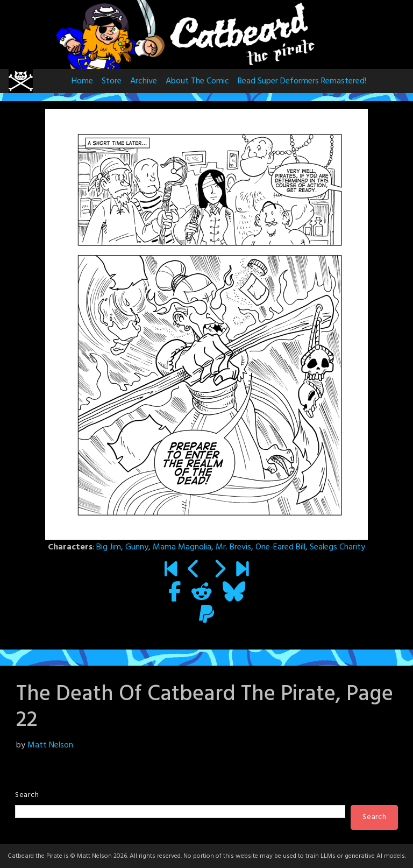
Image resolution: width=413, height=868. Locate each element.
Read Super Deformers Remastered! (302, 81)
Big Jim (109, 547)
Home (82, 81)
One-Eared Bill (280, 547)
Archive (144, 81)
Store (112, 81)
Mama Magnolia (182, 547)
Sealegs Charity (337, 547)
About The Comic (197, 81)
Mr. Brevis (233, 547)
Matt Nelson (50, 745)
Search (27, 795)
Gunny (137, 547)
